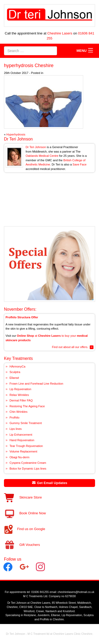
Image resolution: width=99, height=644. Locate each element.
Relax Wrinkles (19, 395)
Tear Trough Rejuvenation (26, 446)
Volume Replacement (23, 451)
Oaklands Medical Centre (42, 156)
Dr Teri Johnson (18, 139)
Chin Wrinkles (18, 412)
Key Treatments (18, 358)
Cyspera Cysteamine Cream (28, 463)
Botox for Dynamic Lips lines (28, 469)
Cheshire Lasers (60, 33)
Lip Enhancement (21, 435)
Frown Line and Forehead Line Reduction (36, 384)
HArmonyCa (17, 366)
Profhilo (14, 417)
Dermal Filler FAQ (21, 400)
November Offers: (20, 309)
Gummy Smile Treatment (26, 423)
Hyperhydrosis (16, 134)
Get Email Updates (49, 483)
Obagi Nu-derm (20, 457)
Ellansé (14, 378)
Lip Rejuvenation (20, 389)
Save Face (80, 164)
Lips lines (16, 429)
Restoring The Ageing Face (27, 406)
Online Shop (25, 336)
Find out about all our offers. (70, 347)
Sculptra (15, 372)
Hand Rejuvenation (22, 440)
